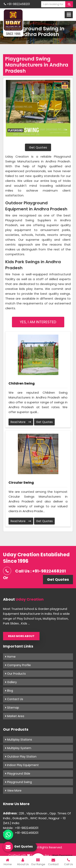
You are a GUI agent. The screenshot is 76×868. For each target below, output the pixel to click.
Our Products (16, 674)
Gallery (11, 682)
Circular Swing (21, 483)
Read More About (21, 636)
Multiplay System (18, 748)
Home (10, 657)
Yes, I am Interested (38, 322)
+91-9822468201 (17, 4)
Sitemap (12, 708)
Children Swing (22, 383)
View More (13, 791)
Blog (9, 691)
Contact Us (14, 699)
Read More (21, 422)
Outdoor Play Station (21, 757)
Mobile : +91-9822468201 (21, 828)
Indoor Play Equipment (22, 765)
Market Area (15, 716)
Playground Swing (19, 782)
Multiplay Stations (19, 740)
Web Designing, (63, 856)
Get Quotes (38, 147)
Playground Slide (18, 774)
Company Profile (18, 665)
